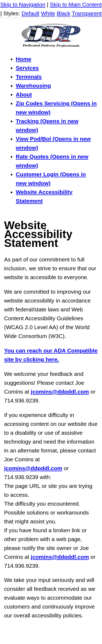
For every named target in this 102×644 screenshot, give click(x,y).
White (48, 13)
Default (31, 13)
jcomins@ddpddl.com (60, 392)
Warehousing (33, 86)
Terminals (29, 77)
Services (27, 68)
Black (63, 13)
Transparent (87, 13)
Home (24, 59)
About (24, 94)
